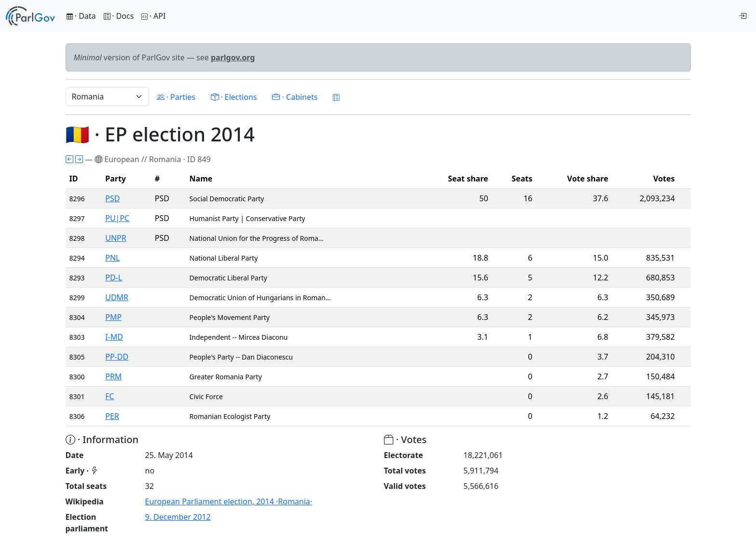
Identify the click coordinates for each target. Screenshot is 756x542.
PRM (113, 376)
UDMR (117, 297)
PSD (112, 198)
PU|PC (117, 218)
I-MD (114, 337)
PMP (113, 317)
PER (112, 416)
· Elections (234, 97)
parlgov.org (233, 57)
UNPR (116, 238)
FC (110, 396)
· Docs (119, 16)
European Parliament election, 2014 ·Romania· (229, 501)
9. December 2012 (178, 517)
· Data (81, 16)
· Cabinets (295, 97)
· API (153, 16)
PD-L (114, 278)
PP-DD (117, 357)
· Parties (176, 97)
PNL (112, 258)
